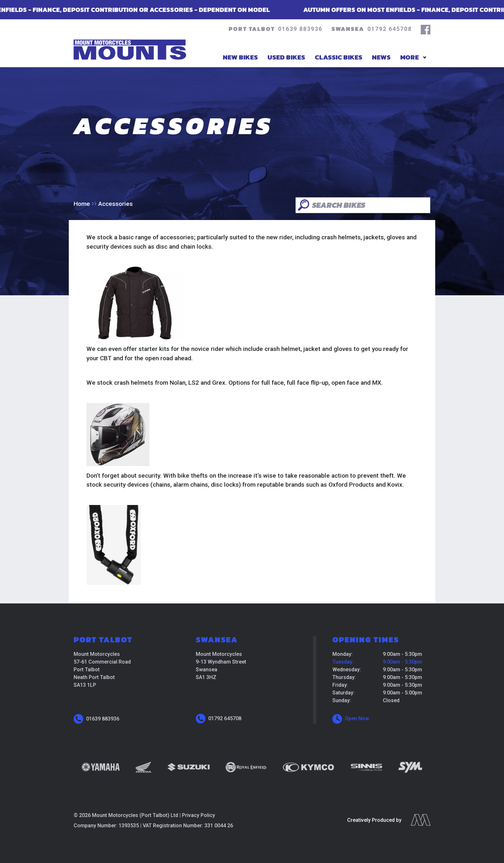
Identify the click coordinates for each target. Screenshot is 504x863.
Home (82, 204)
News (381, 57)
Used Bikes (286, 57)
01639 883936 (300, 29)
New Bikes (240, 57)
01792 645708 (390, 29)
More (410, 57)
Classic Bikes (338, 57)
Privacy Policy (198, 815)
